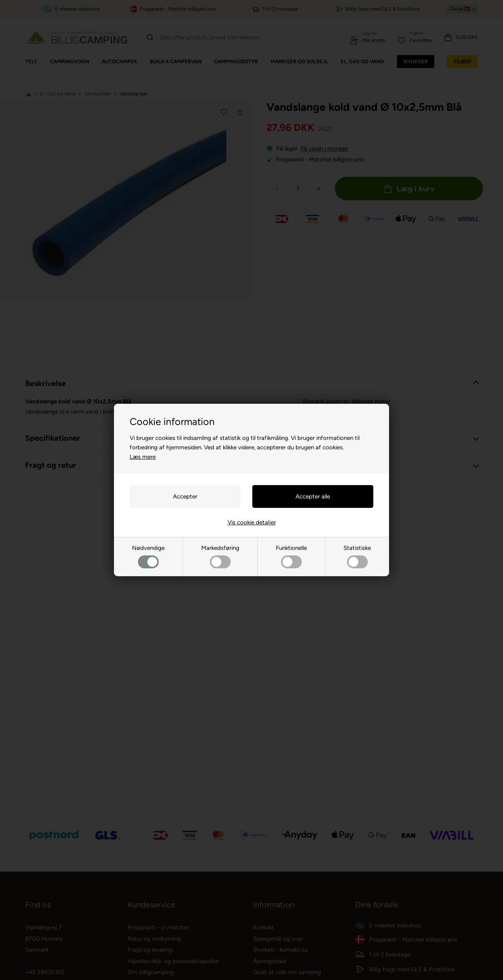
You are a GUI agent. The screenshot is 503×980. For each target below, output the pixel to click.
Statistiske (357, 556)
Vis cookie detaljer (252, 522)
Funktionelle (291, 556)
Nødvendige (148, 556)
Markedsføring (220, 556)
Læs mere (143, 457)
